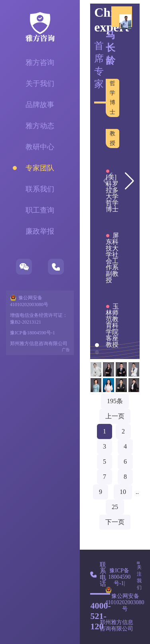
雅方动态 (40, 126)
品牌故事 (40, 105)
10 (123, 492)
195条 (115, 401)
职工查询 (40, 210)
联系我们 (40, 189)
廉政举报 (40, 231)
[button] (129, 181)
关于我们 (40, 84)
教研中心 (40, 147)
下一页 (115, 522)
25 (115, 507)
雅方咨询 (40, 62)
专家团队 (40, 168)
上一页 (115, 416)
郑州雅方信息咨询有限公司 (39, 343)
